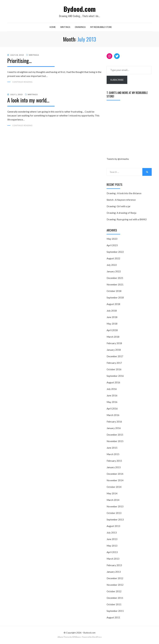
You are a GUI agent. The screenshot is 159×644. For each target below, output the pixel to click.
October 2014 (114, 487)
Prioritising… (20, 61)
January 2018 (114, 350)
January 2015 (114, 468)
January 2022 (114, 272)
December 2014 (115, 474)
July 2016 (112, 390)
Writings (65, 28)
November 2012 (115, 585)
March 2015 (113, 455)
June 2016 (112, 396)
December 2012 (115, 579)
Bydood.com (79, 9)
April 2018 (112, 331)
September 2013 (115, 520)
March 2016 (113, 416)
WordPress (97, 638)
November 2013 (115, 507)
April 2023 (112, 246)
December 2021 (115, 279)
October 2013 (114, 514)
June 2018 (112, 318)
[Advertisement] (130, 130)
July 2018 (112, 311)
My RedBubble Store (101, 28)
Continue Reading (22, 83)
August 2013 (113, 527)
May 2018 (112, 324)
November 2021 (115, 285)
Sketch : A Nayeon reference (121, 200)
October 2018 (114, 292)
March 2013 (113, 559)
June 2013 (112, 540)
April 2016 (112, 409)
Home (53, 28)
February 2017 (114, 363)
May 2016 (112, 403)
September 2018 (115, 298)
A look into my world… (28, 101)
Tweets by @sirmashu (118, 160)
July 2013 (112, 533)
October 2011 (114, 605)
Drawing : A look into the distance (124, 194)
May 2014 (112, 494)
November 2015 (115, 442)
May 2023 (112, 239)
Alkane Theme (64, 638)
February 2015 (114, 461)
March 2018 (113, 337)
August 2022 (113, 259)
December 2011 (115, 598)
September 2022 (115, 252)
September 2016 (115, 376)
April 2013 (112, 553)
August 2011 (113, 618)
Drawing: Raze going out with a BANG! (127, 220)
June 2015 (112, 448)
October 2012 (114, 592)
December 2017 (115, 357)
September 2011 (115, 612)
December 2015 (115, 435)
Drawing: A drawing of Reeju (121, 213)
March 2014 (113, 501)
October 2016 (114, 370)
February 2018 (114, 344)
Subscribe (117, 80)
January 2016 (114, 429)
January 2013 (114, 572)
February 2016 (114, 422)
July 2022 (112, 265)
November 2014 (115, 481)
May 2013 (112, 546)
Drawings (80, 28)
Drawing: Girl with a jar (119, 207)
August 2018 (113, 305)
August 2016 (113, 383)
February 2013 (114, 566)
